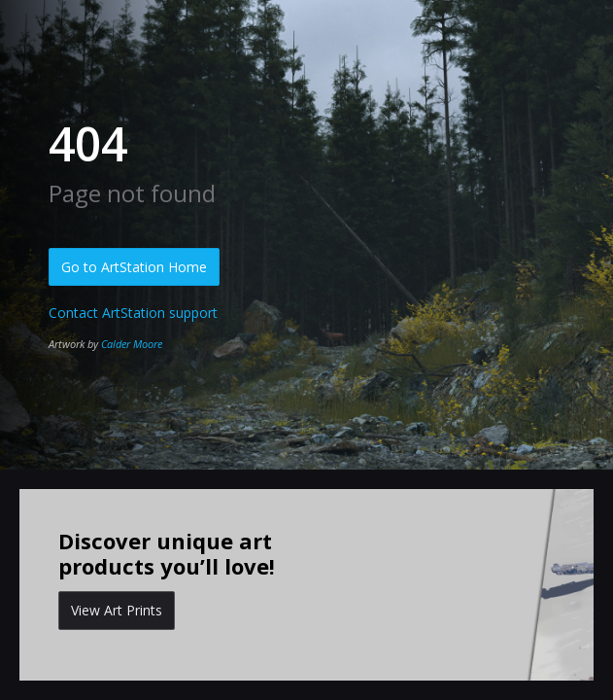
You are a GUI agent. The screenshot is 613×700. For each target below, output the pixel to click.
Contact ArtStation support (133, 313)
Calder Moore (132, 344)
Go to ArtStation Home (134, 267)
